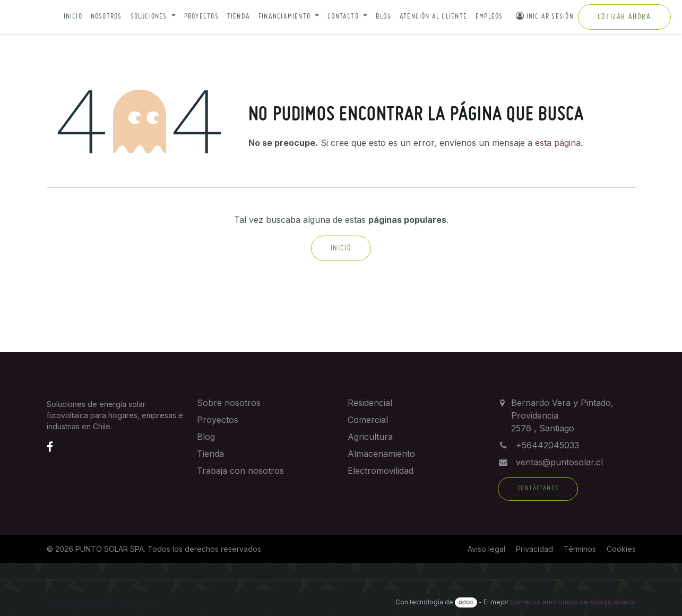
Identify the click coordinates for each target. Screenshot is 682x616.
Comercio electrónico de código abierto (573, 602)
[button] (153, 17)
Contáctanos (538, 489)
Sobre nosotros (229, 403)
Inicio (73, 17)
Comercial (368, 420)
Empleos (489, 17)
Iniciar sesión (545, 16)
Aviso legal (486, 549)
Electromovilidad (381, 471)
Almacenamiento (381, 454)
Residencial (370, 403)
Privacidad (534, 549)
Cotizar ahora (624, 17)
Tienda (239, 17)
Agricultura (370, 437)
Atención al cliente (433, 17)
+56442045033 (547, 445)
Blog (383, 17)
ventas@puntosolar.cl (559, 462)
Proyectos (201, 17)
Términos (580, 549)
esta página (558, 143)
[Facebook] (50, 447)
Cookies (621, 549)
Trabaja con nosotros (240, 471)
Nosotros (106, 17)
